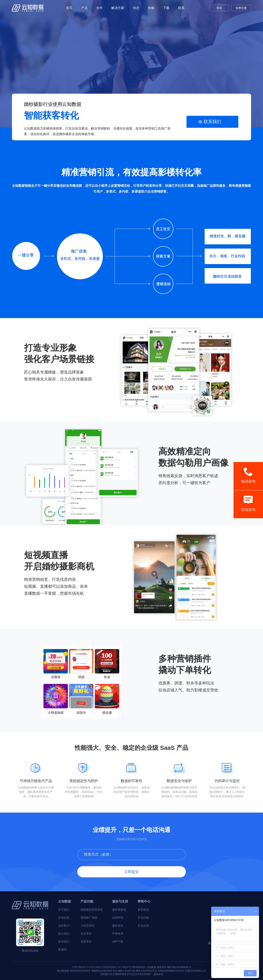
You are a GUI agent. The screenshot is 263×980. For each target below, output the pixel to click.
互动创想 (64, 918)
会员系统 (86, 934)
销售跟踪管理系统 (92, 910)
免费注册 (241, 8)
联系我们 (212, 122)
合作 (99, 8)
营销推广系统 (89, 918)
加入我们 (64, 934)
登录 (219, 8)
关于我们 (64, 910)
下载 (166, 8)
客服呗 (62, 950)
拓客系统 (86, 942)
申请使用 (118, 934)
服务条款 (118, 926)
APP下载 (118, 942)
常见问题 (143, 918)
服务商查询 (119, 910)
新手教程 (143, 910)
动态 (136, 8)
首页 (69, 8)
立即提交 (131, 872)
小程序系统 (87, 926)
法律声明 (118, 918)
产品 (84, 8)
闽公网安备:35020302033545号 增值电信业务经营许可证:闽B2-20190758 (96, 971)
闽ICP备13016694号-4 (179, 967)
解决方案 (118, 8)
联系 (181, 8)
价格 (151, 8)
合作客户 (64, 926)
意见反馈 (143, 926)
